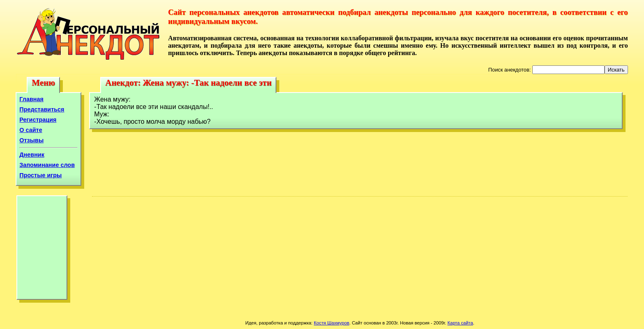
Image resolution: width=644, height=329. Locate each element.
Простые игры (40, 175)
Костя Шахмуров (331, 323)
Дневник (32, 155)
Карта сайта (460, 323)
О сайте (31, 130)
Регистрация (38, 120)
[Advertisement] (42, 250)
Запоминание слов (47, 165)
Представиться (42, 109)
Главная (31, 99)
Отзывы (31, 140)
